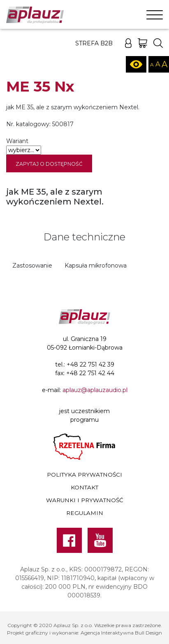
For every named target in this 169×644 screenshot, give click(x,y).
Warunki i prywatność (85, 500)
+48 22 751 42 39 (90, 364)
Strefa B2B (94, 43)
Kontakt (84, 487)
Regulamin (85, 513)
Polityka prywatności (84, 475)
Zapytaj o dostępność (49, 164)
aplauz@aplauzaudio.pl (95, 390)
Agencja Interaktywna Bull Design (121, 633)
